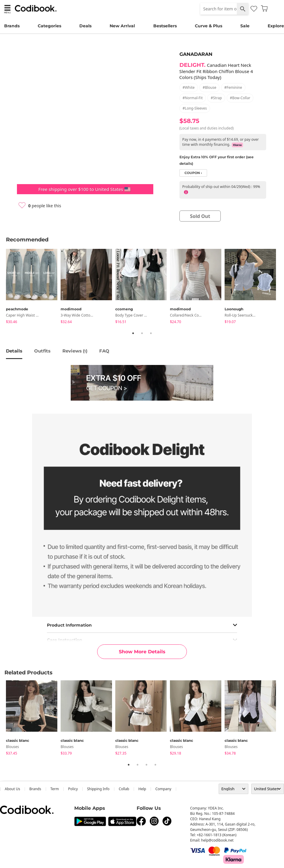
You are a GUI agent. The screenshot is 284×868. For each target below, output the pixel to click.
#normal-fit (193, 98)
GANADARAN (196, 54)
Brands (12, 26)
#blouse (209, 87)
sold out (200, 216)
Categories (49, 26)
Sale (245, 26)
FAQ (104, 351)
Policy (73, 789)
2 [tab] (142, 333)
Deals (85, 26)
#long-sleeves (195, 108)
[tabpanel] (33, 287)
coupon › (193, 173)
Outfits (42, 351)
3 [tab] (151, 333)
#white (189, 87)
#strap (216, 98)
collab (124, 789)
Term (55, 789)
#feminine (233, 87)
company (163, 789)
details (14, 351)
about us (12, 789)
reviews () (75, 351)
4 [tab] (155, 765)
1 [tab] (133, 333)
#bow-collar (240, 98)
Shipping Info (98, 789)
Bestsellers (165, 26)
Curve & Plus (209, 26)
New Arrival (122, 26)
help (142, 789)
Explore (276, 26)
